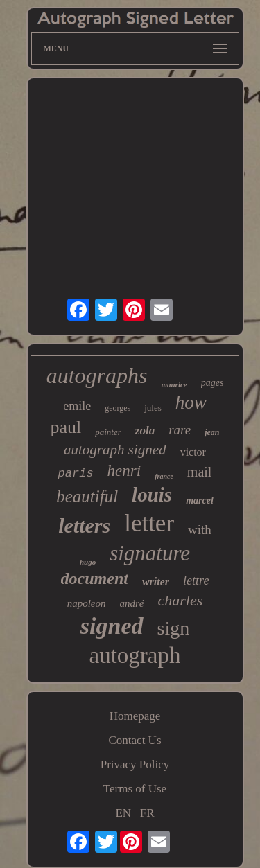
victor (193, 452)
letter (149, 523)
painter (108, 432)
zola (145, 431)
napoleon (87, 603)
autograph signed (115, 450)
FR (147, 813)
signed (112, 626)
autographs (97, 375)
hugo (88, 562)
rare (180, 430)
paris (76, 473)
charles (181, 600)
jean (212, 432)
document (95, 578)
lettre (196, 581)
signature (150, 553)
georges (118, 408)
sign (174, 628)
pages (213, 383)
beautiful (87, 496)
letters (84, 525)
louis (152, 495)
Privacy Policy (135, 764)
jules (153, 408)
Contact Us (135, 740)
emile (77, 406)
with (200, 530)
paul (66, 427)
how (191, 402)
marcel (200, 501)
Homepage (135, 716)
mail (200, 472)
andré (132, 603)
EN (123, 813)
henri (124, 471)
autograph (135, 655)
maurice (174, 384)
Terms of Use (135, 789)
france (164, 476)
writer (156, 582)
